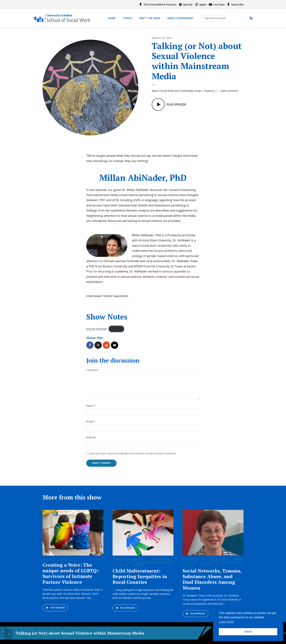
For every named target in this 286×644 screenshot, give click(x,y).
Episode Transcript (96, 331)
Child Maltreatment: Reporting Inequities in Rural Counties (140, 579)
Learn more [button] (226, 622)
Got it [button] (248, 632)
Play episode (55, 611)
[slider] (183, 633)
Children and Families (128, 562)
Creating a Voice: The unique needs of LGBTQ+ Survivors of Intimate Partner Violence (71, 576)
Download (116, 331)
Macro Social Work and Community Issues (177, 91)
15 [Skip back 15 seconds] (117, 633)
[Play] (126, 633)
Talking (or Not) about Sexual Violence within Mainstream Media (53, 633)
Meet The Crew (150, 18)
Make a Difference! (180, 18)
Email (91, 424)
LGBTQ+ (48, 562)
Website (91, 440)
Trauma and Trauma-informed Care (213, 567)
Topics (127, 18)
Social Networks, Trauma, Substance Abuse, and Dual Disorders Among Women (212, 582)
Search (237, 18)
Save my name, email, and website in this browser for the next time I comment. (133, 456)
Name (91, 409)
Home (112, 18)
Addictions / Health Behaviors (204, 562)
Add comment (229, 91)
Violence (210, 91)
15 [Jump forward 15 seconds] (135, 633)
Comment (92, 373)
